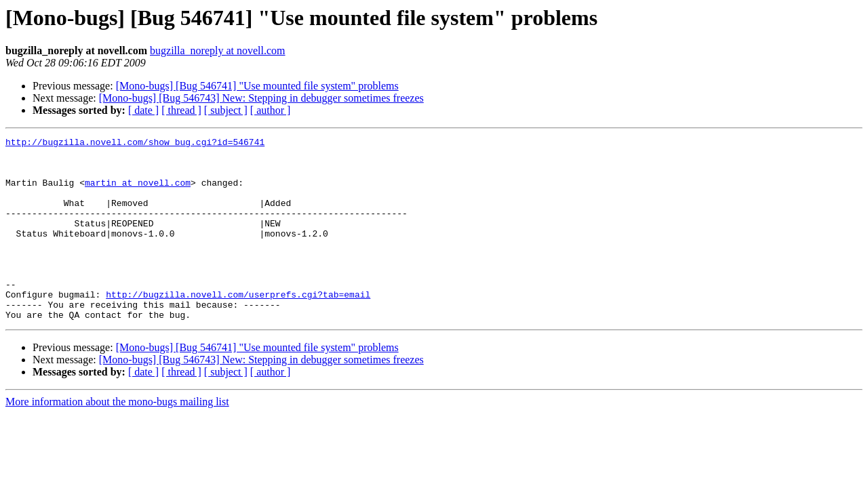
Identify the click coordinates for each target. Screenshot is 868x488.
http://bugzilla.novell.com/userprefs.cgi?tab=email (238, 327)
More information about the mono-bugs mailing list (117, 438)
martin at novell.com (138, 192)
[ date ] (143, 110)
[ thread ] (181, 110)
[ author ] (271, 110)
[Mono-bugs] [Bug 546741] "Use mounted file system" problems (257, 86)
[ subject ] (226, 110)
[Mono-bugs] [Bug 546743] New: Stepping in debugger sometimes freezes (261, 98)
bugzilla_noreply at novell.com (218, 50)
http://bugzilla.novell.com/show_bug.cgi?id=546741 (135, 144)
